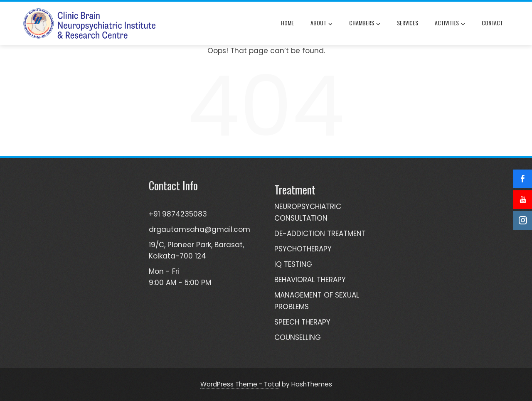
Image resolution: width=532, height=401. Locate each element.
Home (287, 23)
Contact (492, 23)
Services (408, 23)
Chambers (365, 24)
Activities (450, 24)
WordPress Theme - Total (240, 384)
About (321, 24)
